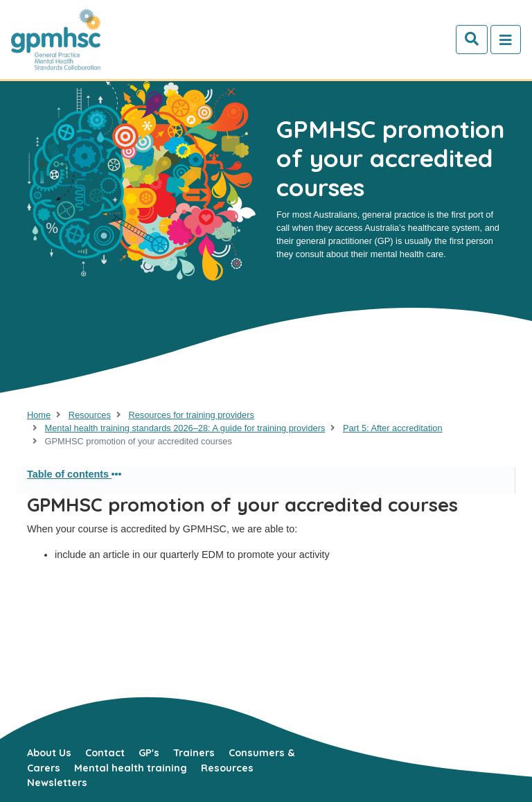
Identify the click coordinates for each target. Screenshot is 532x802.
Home (39, 415)
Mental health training (131, 768)
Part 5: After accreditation (393, 428)
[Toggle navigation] (506, 40)
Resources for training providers (191, 415)
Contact (105, 753)
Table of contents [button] (74, 474)
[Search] (472, 40)
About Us (49, 753)
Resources (90, 415)
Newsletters (57, 783)
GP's (149, 753)
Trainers (194, 753)
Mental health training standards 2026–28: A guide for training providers (185, 428)
